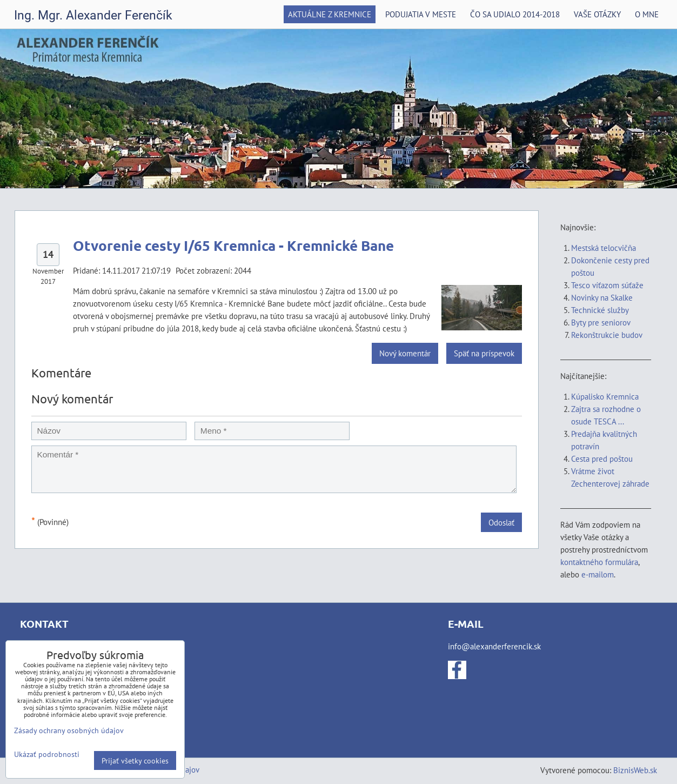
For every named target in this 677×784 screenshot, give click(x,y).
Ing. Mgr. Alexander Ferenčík (93, 15)
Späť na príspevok (484, 353)
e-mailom (598, 574)
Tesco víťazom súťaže (607, 285)
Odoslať (501, 522)
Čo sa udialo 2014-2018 (515, 14)
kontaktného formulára (599, 562)
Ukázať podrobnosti (47, 754)
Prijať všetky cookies (135, 760)
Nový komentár (405, 353)
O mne (647, 14)
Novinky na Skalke (602, 297)
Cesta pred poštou (602, 459)
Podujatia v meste (421, 14)
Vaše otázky (597, 14)
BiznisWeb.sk (635, 770)
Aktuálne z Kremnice (330, 14)
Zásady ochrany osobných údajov (69, 730)
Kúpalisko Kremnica (605, 396)
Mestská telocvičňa (604, 248)
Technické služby (601, 310)
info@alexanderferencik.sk (494, 646)
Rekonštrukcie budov (607, 335)
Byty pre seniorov (601, 322)
